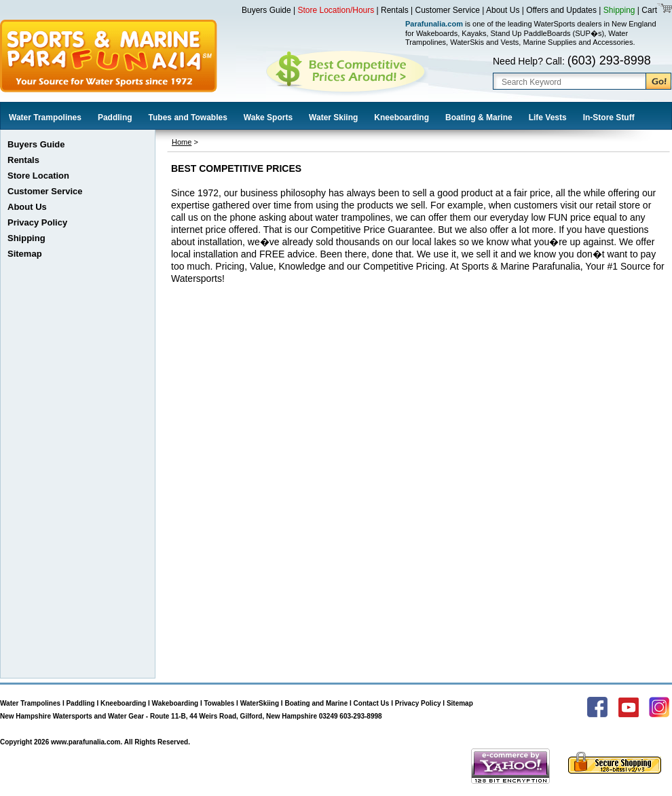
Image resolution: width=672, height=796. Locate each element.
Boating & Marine (479, 117)
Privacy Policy (37, 222)
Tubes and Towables (188, 117)
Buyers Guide (266, 10)
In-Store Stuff (609, 117)
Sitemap (25, 254)
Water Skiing (333, 117)
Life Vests (548, 117)
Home (182, 142)
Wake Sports (268, 117)
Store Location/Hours (336, 10)
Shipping (619, 10)
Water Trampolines (45, 117)
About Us (503, 10)
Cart (648, 10)
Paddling (115, 117)
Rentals (395, 10)
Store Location (38, 176)
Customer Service (448, 10)
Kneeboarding (402, 117)
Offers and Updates (562, 10)
